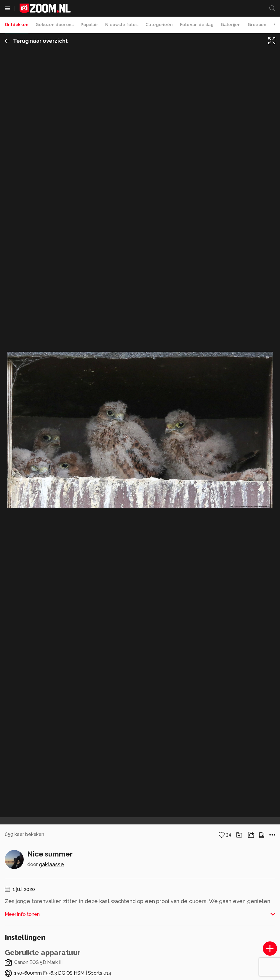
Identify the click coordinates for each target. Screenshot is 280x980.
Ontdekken (17, 25)
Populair (89, 25)
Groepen (257, 25)
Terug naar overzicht (36, 41)
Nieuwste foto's (122, 25)
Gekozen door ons (55, 25)
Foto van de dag (197, 25)
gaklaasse (51, 864)
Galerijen (231, 25)
